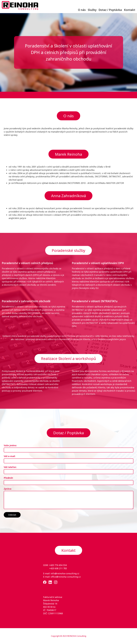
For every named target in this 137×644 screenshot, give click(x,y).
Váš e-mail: (10, 456)
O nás (82, 10)
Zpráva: (8, 489)
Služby (92, 10)
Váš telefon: (10, 467)
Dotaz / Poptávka (110, 10)
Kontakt (130, 10)
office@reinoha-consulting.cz (66, 577)
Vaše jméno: (10, 445)
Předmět (8, 478)
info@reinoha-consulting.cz (65, 573)
